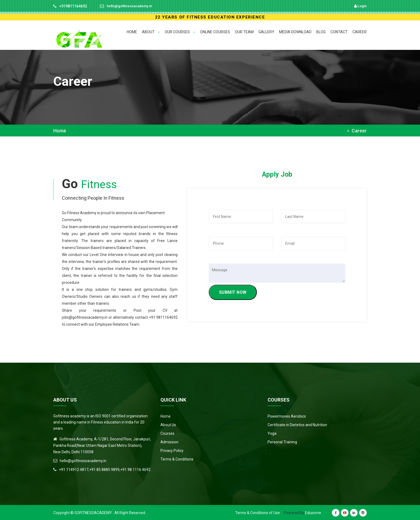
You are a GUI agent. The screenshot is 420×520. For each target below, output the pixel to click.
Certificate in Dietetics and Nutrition (297, 424)
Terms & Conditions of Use (258, 512)
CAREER (360, 32)
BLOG (321, 32)
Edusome (313, 512)
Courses (167, 433)
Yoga (272, 433)
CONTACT (339, 32)
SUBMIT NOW (234, 293)
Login (360, 6)
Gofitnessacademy (93, 512)
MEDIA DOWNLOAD (295, 32)
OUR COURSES (180, 32)
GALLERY (266, 32)
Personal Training (282, 441)
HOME (132, 32)
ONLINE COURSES (215, 32)
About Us (168, 424)
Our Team (244, 32)
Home (60, 131)
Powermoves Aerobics (287, 416)
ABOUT (151, 32)
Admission (169, 441)
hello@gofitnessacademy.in (131, 6)
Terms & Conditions (177, 459)
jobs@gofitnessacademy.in (85, 317)
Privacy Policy (172, 450)
